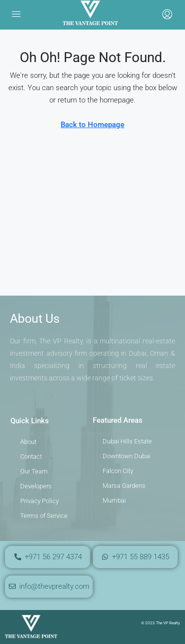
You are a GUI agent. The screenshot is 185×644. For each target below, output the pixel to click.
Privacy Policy (39, 501)
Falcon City (118, 471)
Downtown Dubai (127, 456)
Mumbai (114, 500)
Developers (36, 486)
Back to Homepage (92, 125)
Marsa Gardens (124, 486)
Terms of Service (44, 516)
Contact (31, 457)
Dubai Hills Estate (127, 441)
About (28, 442)
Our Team (34, 471)
